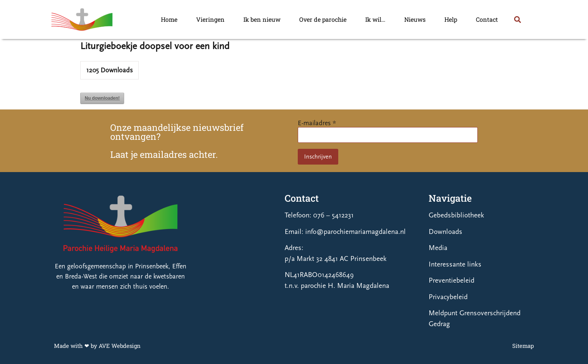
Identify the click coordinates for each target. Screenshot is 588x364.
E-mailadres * (317, 123)
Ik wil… (375, 19)
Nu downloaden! (102, 98)
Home (169, 19)
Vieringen (210, 19)
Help (451, 19)
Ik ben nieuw (262, 19)
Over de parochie (323, 19)
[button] (517, 20)
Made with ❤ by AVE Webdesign (97, 346)
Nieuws (415, 19)
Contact (487, 19)
